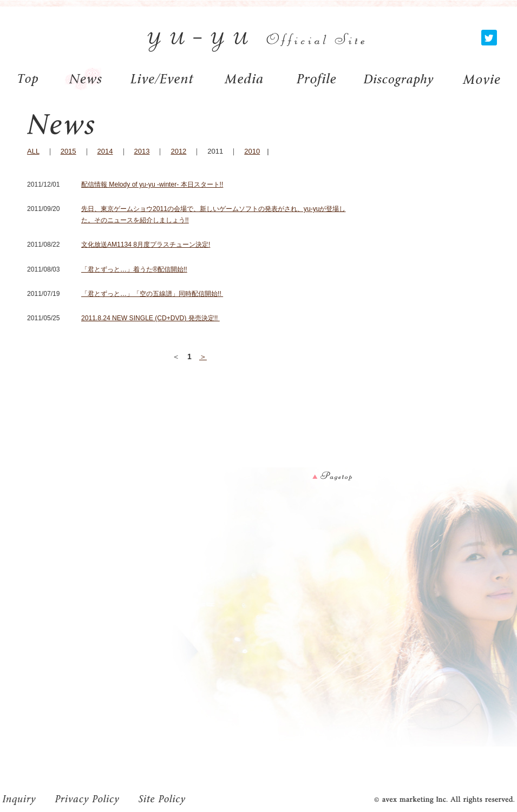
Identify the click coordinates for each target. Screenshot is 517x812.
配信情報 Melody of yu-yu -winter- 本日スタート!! (152, 184)
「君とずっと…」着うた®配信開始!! (134, 269)
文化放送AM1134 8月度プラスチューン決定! (146, 245)
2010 (252, 151)
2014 (105, 151)
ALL (33, 151)
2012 (178, 151)
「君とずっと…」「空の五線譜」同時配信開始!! (152, 294)
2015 (68, 151)
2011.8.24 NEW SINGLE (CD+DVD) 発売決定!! (150, 318)
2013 (142, 151)
